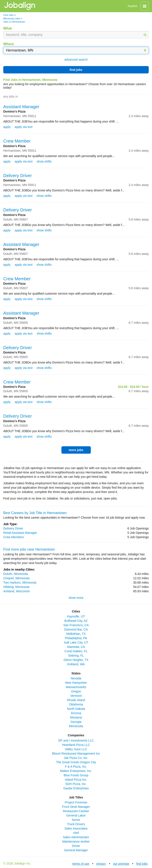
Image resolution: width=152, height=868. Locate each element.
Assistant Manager (21, 107)
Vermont (76, 696)
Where (9, 44)
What (8, 28)
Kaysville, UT (76, 616)
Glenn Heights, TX (76, 660)
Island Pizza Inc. (76, 780)
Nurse (76, 820)
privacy (101, 864)
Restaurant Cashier (76, 811)
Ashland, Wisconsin (17, 591)
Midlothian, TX (76, 634)
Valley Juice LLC (76, 749)
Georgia (76, 722)
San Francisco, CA (76, 625)
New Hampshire (76, 683)
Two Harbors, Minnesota (20, 583)
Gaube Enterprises (76, 788)
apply (7, 127)
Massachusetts (76, 687)
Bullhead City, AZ (76, 621)
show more (76, 598)
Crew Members (14, 537)
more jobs (76, 450)
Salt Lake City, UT (76, 642)
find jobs (76, 70)
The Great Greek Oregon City (76, 762)
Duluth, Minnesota (16, 574)
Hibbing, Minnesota (16, 587)
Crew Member (17, 141)
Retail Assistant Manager (20, 533)
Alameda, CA (76, 647)
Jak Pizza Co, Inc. (76, 758)
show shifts (44, 161)
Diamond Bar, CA (76, 629)
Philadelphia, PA (76, 638)
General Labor (76, 815)
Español (133, 6)
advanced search (76, 60)
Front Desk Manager (76, 807)
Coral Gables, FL (76, 651)
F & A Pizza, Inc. (76, 767)
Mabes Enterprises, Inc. (76, 771)
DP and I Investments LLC (76, 740)
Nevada (76, 678)
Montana (76, 717)
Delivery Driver (18, 176)
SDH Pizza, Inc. (76, 784)
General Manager (76, 850)
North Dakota (76, 709)
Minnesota (76, 726)
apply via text (24, 127)
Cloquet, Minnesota (16, 578)
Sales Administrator (76, 837)
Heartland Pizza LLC (76, 745)
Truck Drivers (76, 824)
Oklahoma (76, 704)
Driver (76, 846)
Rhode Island (76, 700)
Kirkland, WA (76, 664)
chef (76, 833)
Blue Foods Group (76, 775)
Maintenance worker (76, 841)
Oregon (76, 691)
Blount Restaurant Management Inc (76, 753)
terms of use (81, 864)
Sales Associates (76, 828)
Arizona (76, 713)
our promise (121, 864)
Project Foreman (76, 802)
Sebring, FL (76, 656)
